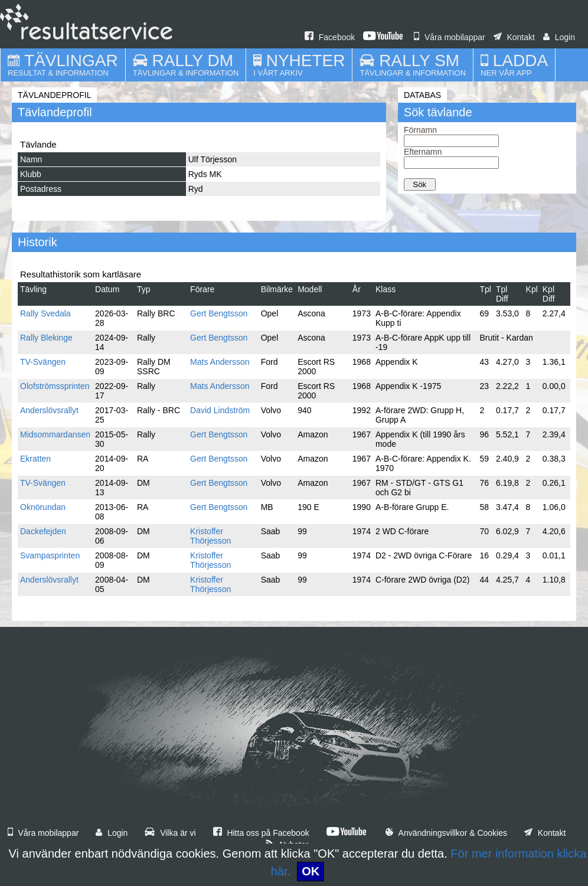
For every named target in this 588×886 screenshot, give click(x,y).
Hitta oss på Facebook (261, 833)
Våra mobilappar (450, 37)
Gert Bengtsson (219, 313)
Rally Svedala (45, 313)
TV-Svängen (43, 362)
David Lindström (220, 410)
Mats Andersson (220, 362)
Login (559, 37)
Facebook (330, 37)
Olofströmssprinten (55, 386)
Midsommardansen (55, 434)
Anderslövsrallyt (49, 410)
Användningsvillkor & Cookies (446, 833)
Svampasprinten (50, 555)
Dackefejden (43, 531)
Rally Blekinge (46, 338)
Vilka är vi (170, 833)
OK (311, 871)
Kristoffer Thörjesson (210, 536)
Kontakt (514, 37)
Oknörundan (43, 507)
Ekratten (35, 459)
